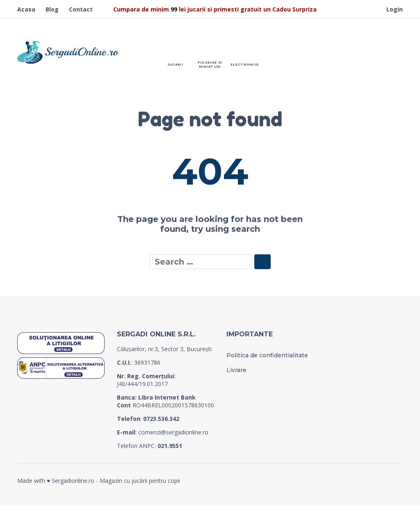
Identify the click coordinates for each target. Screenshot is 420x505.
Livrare (236, 370)
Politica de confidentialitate (267, 355)
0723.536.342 (161, 419)
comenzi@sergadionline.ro (173, 432)
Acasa (26, 9)
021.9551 (170, 446)
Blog (52, 9)
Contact (81, 9)
